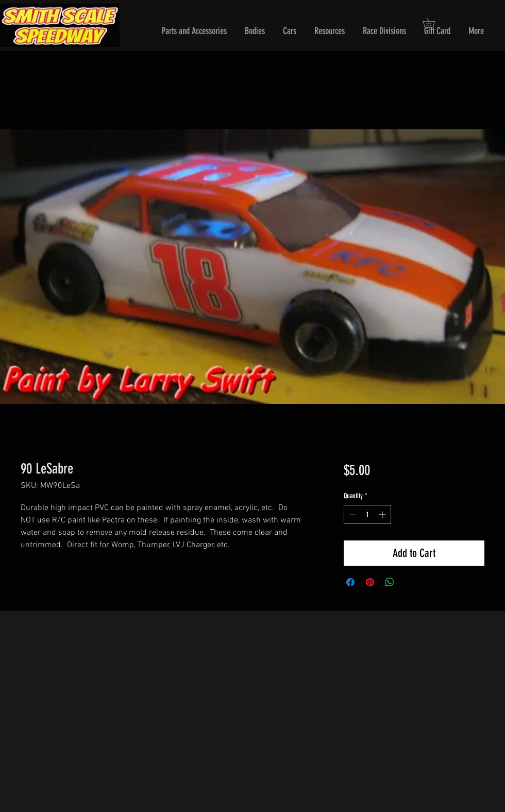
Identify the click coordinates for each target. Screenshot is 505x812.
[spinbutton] (367, 514)
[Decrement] (352, 514)
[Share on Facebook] (350, 582)
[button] (194, 31)
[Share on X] (409, 582)
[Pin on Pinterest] (370, 582)
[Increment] (383, 514)
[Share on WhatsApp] (390, 582)
